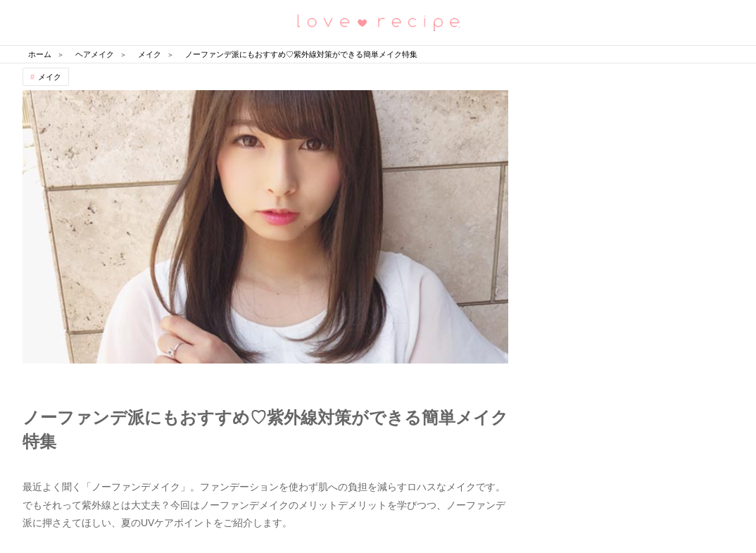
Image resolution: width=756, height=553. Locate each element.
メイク (50, 77)
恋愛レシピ (378, 21)
